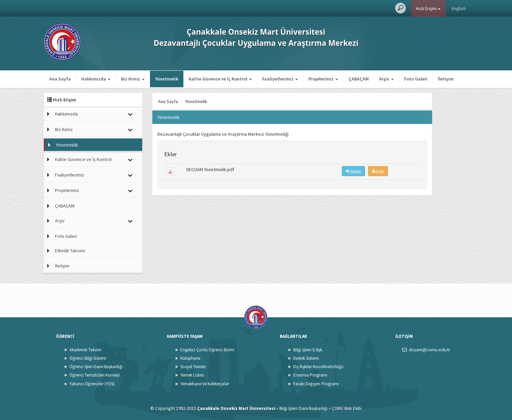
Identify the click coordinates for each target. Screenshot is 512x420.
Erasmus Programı (310, 375)
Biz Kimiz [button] (133, 79)
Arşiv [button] (386, 79)
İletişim (446, 79)
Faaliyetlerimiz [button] (280, 79)
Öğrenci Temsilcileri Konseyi (95, 375)
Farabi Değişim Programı (316, 384)
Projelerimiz (67, 190)
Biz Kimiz (64, 129)
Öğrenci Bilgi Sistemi (88, 358)
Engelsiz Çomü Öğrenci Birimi (207, 350)
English (459, 8)
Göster (353, 171)
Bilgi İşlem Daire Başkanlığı (304, 408)
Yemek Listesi (192, 375)
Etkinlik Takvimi (70, 251)
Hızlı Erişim (428, 8)
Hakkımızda (66, 114)
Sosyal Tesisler (193, 367)
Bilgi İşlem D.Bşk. (308, 350)
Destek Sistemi (306, 358)
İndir (378, 171)
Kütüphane (190, 358)
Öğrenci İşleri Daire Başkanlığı (96, 367)
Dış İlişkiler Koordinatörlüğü (318, 367)
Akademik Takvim (85, 350)
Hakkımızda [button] (96, 79)
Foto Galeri (416, 79)
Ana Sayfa (60, 79)
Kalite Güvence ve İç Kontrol (83, 159)
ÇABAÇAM (359, 79)
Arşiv (60, 221)
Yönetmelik (167, 79)
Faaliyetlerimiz (70, 175)
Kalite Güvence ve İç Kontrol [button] (220, 79)
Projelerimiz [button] (323, 79)
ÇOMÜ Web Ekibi (347, 408)
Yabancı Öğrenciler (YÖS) (92, 384)
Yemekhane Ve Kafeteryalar (205, 384)
